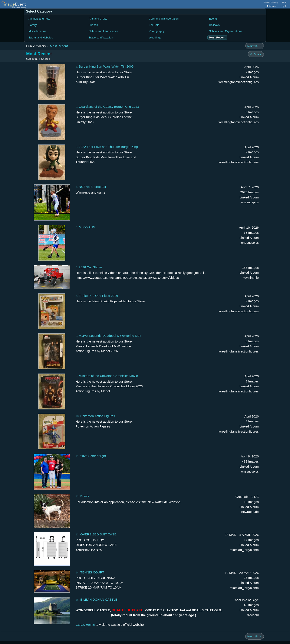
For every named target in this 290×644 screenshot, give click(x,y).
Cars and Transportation (164, 19)
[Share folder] (256, 54)
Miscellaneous (37, 31)
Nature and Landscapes (103, 31)
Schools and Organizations (226, 31)
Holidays (214, 25)
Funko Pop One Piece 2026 (98, 296)
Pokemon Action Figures (98, 416)
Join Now (271, 6)
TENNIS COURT (92, 572)
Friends (93, 25)
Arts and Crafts (98, 19)
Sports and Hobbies (41, 38)
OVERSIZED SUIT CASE (98, 534)
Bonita (85, 496)
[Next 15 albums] (255, 46)
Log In (284, 6)
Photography (157, 31)
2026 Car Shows (91, 267)
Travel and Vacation (101, 38)
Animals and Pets (39, 19)
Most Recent (59, 46)
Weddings (155, 38)
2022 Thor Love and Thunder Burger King (108, 147)
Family (33, 25)
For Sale (154, 25)
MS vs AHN (87, 227)
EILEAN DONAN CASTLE (99, 599)
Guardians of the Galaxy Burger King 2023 (109, 107)
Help (285, 3)
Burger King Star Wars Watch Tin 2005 (106, 66)
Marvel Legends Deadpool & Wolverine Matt (110, 336)
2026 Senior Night (93, 456)
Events (213, 19)
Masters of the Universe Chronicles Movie (108, 376)
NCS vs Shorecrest (92, 187)
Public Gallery (271, 3)
